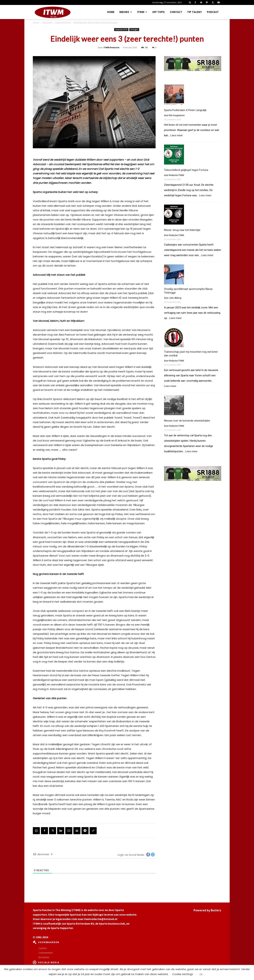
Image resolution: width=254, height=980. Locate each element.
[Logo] (53, 12)
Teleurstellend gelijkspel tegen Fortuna (186, 170)
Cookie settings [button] (183, 974)
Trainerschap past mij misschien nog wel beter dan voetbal (191, 354)
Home (111, 12)
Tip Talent (195, 12)
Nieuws (126, 12)
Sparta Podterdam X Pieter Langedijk (185, 110)
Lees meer (177, 135)
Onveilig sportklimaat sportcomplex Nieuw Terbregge (188, 291)
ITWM (142, 12)
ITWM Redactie (111, 47)
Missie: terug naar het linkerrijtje (182, 230)
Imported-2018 (63, 23)
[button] (190, 2)
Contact (176, 12)
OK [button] (201, 974)
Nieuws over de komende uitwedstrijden (187, 421)
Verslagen (134, 29)
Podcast (213, 12)
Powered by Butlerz (207, 910)
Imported (47, 23)
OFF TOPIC (159, 12)
